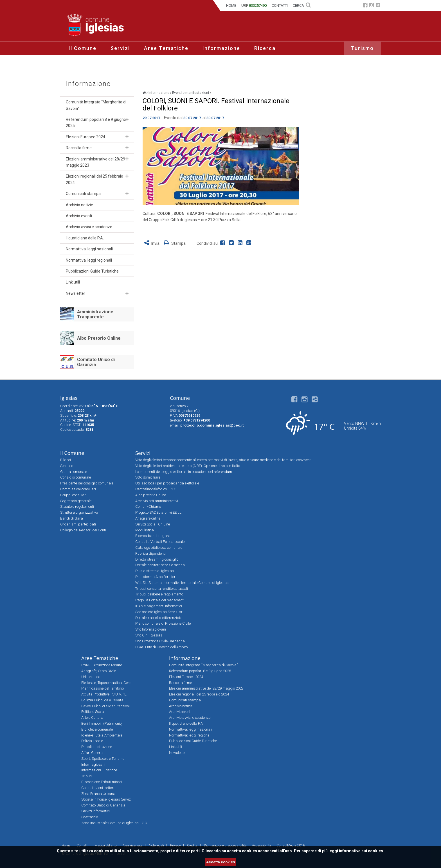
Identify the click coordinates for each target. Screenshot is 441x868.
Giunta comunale (74, 472)
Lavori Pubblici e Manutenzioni (105, 706)
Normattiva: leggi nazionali (89, 249)
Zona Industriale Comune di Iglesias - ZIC (114, 823)
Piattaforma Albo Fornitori (156, 577)
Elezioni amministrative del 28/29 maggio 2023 (95, 162)
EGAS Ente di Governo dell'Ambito (161, 647)
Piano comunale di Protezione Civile (163, 623)
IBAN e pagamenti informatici (159, 606)
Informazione (221, 48)
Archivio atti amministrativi (157, 501)
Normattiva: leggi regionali (89, 260)
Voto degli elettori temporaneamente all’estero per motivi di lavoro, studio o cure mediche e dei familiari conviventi (223, 460)
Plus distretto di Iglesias (155, 571)
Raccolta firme (79, 148)
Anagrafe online (148, 518)
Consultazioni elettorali (99, 788)
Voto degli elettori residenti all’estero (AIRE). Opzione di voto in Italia (188, 466)
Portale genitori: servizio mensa (160, 565)
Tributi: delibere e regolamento (159, 594)
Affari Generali (93, 753)
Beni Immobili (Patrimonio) (102, 723)
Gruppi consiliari (73, 495)
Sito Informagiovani (151, 629)
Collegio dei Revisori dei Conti (83, 530)
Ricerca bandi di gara (153, 536)
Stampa (175, 243)
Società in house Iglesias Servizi (106, 799)
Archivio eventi (79, 216)
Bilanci (66, 460)
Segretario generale (76, 501)
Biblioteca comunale (97, 729)
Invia (152, 243)
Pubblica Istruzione (97, 747)
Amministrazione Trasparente (95, 314)
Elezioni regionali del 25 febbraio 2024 (94, 179)
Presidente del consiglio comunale (87, 483)
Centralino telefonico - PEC (156, 489)
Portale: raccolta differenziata (159, 618)
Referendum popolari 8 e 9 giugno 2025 (96, 123)
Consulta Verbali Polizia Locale (160, 542)
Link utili (73, 282)
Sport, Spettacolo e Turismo (103, 759)
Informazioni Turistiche (99, 770)
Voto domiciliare (148, 477)
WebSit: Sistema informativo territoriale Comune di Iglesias (182, 583)
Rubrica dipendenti (150, 553)
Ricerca (265, 48)
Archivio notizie (79, 205)
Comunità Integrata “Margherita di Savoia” (96, 105)
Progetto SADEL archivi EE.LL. (159, 512)
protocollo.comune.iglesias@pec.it (212, 425)
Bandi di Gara (72, 518)
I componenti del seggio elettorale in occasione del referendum (184, 472)
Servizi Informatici (95, 811)
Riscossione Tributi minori (102, 782)
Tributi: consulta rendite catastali (162, 589)
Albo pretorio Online (151, 495)
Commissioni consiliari (78, 489)
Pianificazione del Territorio (103, 688)
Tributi (86, 776)
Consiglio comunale (76, 477)
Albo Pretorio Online (99, 338)
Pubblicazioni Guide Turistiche (92, 271)
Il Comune (83, 48)
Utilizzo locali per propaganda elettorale (167, 483)
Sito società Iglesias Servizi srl (159, 612)
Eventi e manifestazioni (191, 93)
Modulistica (145, 530)
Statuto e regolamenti (77, 506)
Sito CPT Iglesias (149, 635)
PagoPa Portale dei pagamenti (160, 600)
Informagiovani (93, 764)
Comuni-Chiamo (148, 506)
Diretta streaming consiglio (157, 559)
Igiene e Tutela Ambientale (102, 735)
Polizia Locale (92, 741)
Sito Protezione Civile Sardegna (160, 641)
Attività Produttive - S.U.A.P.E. (104, 694)
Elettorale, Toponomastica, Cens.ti (108, 683)
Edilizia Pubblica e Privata (102, 700)
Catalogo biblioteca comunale (159, 548)
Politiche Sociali (93, 712)
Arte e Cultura (92, 718)
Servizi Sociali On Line (153, 524)
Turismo (362, 48)
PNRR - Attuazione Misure (102, 665)
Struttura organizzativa (79, 512)
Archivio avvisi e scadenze (89, 227)
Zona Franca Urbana (98, 794)
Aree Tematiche (166, 48)
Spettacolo (90, 817)
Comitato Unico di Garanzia (96, 362)
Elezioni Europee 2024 (85, 137)
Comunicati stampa (83, 194)
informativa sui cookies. (362, 851)
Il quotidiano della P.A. (85, 238)
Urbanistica (91, 677)
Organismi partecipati (78, 524)
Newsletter (76, 293)
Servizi (120, 48)
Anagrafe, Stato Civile (99, 671)
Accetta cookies (221, 862)
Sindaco (67, 466)
